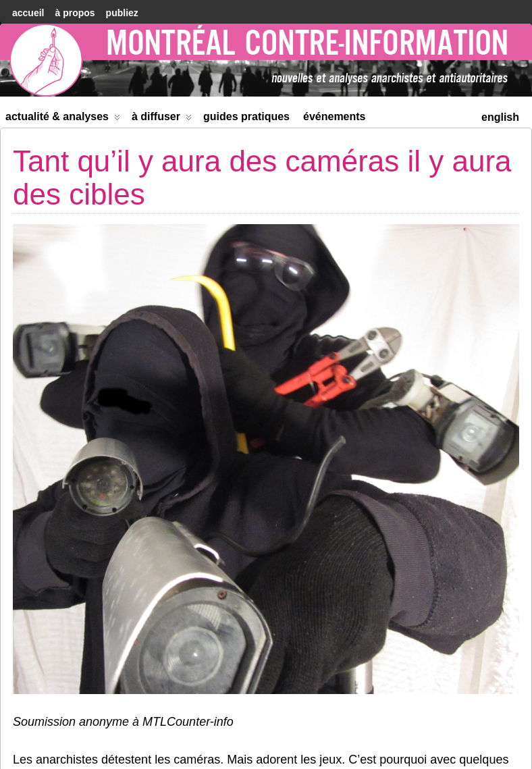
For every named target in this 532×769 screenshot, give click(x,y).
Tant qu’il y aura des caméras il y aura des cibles (262, 177)
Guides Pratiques (246, 116)
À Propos (75, 13)
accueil (28, 13)
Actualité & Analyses (63, 119)
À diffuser (162, 119)
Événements (335, 116)
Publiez (122, 13)
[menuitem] (500, 116)
